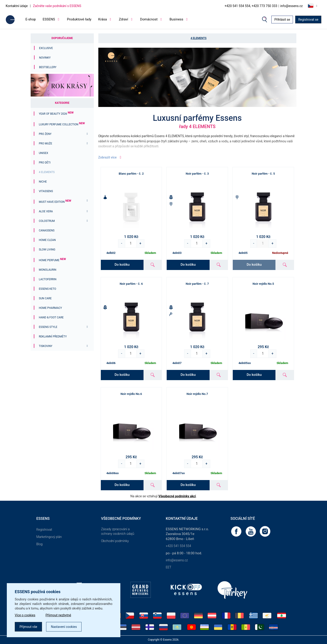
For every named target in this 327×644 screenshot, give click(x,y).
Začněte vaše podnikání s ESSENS (57, 6)
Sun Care (45, 298)
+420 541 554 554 (178, 546)
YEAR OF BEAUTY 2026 (56, 114)
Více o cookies (25, 615)
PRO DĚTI (45, 163)
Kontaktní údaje (17, 6)
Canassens (47, 230)
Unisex (43, 153)
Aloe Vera (46, 211)
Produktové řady (79, 19)
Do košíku (122, 265)
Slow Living (47, 250)
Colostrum (47, 221)
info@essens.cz (291, 6)
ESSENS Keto (47, 289)
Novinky (45, 58)
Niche (43, 182)
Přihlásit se (282, 20)
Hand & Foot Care (51, 317)
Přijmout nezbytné (58, 615)
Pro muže (45, 144)
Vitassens (46, 191)
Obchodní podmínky (115, 541)
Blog (39, 544)
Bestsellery (48, 67)
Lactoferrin (48, 279)
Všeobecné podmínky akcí (177, 496)
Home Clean (47, 240)
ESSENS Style (48, 327)
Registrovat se (308, 20)
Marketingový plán (49, 537)
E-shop (31, 19)
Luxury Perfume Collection (62, 124)
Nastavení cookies (64, 627)
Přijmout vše (28, 627)
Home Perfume (52, 260)
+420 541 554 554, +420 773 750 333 (251, 6)
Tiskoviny (46, 346)
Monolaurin (48, 270)
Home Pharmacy (50, 308)
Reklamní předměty (53, 337)
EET (168, 567)
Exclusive (46, 48)
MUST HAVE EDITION (55, 202)
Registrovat (44, 530)
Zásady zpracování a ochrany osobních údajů (118, 531)
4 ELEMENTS (47, 172)
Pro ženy (45, 134)
